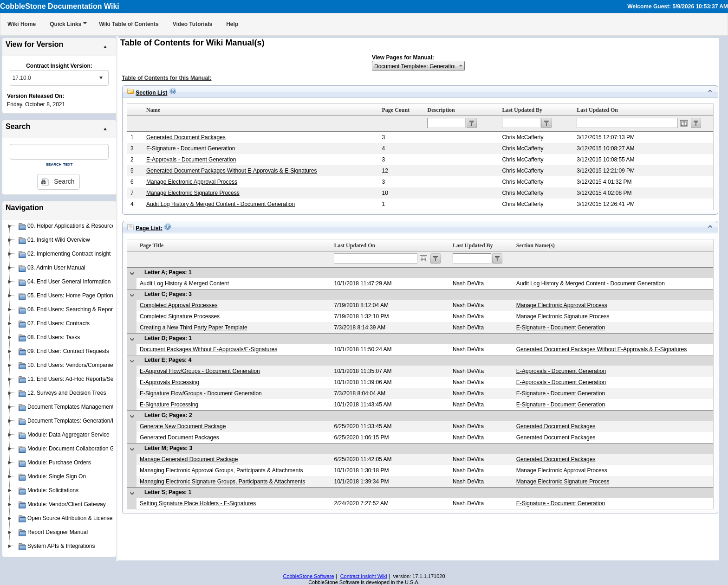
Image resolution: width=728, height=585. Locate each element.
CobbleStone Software (308, 576)
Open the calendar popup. (684, 123)
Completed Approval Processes (179, 305)
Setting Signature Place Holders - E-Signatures (198, 503)
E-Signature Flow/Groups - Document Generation (201, 393)
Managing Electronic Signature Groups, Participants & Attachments (222, 482)
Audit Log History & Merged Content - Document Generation (221, 204)
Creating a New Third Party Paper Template (194, 328)
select (101, 78)
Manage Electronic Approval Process (192, 182)
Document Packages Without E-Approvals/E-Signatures (208, 349)
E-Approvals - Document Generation (191, 160)
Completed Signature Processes (180, 316)
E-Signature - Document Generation (191, 148)
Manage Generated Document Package (189, 459)
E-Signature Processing (169, 405)
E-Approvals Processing (169, 382)
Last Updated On (597, 110)
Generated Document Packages (186, 137)
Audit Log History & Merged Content (184, 283)
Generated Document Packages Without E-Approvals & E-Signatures (232, 171)
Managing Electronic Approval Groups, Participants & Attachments (221, 470)
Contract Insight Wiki (364, 576)
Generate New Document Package (183, 426)
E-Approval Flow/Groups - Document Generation (200, 371)
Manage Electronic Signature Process (193, 193)
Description (441, 110)
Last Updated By (522, 110)
